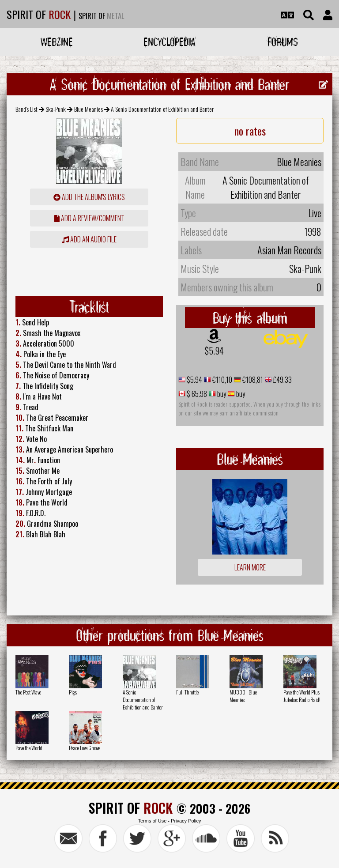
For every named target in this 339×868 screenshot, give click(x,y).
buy (221, 394)
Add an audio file (89, 239)
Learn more (250, 567)
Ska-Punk (56, 109)
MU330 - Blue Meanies (243, 696)
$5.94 (214, 351)
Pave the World (29, 748)
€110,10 (222, 380)
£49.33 (282, 380)
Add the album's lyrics (89, 197)
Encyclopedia (169, 42)
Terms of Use (152, 821)
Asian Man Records (289, 250)
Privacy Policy (186, 821)
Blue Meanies (89, 109)
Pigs (73, 692)
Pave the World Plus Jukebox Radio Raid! (302, 696)
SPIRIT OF (39, 14)
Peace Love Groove (85, 748)
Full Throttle (187, 692)
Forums (283, 42)
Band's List (26, 109)
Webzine (57, 42)
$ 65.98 (196, 394)
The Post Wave (28, 692)
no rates (250, 131)
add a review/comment (89, 218)
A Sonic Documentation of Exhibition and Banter (143, 700)
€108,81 (252, 380)
